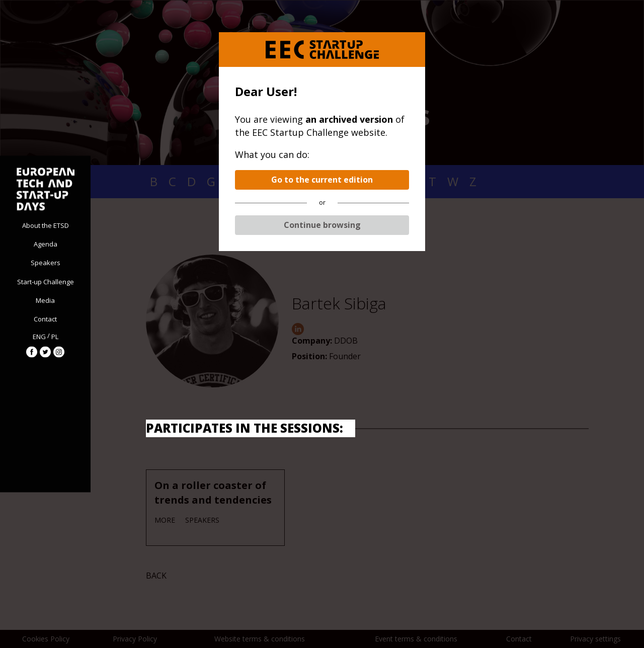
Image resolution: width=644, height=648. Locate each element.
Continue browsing (322, 225)
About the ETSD (46, 225)
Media (45, 300)
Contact (45, 319)
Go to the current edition (322, 180)
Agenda (46, 244)
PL (55, 336)
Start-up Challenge (46, 281)
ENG (39, 336)
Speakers (46, 263)
